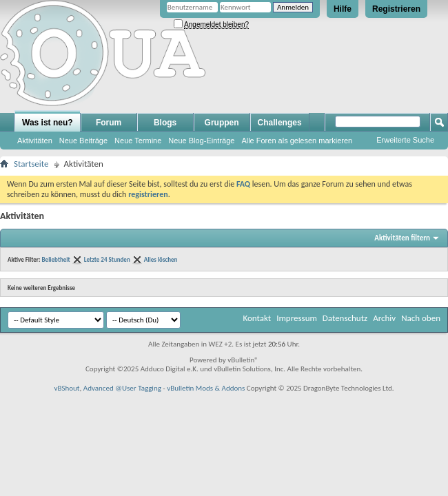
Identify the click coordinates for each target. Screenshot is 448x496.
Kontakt (257, 318)
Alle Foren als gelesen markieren (297, 141)
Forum (109, 123)
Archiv (384, 318)
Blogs (165, 123)
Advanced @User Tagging (122, 388)
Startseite (31, 164)
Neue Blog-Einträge (201, 141)
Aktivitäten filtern (402, 238)
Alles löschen (161, 259)
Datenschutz (345, 318)
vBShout (67, 388)
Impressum (297, 318)
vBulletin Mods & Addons (206, 388)
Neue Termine (138, 141)
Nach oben (421, 318)
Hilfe (343, 9)
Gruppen (222, 123)
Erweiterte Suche (405, 140)
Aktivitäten (35, 141)
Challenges (280, 123)
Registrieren (396, 9)
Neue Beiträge (83, 141)
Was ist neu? (48, 123)
